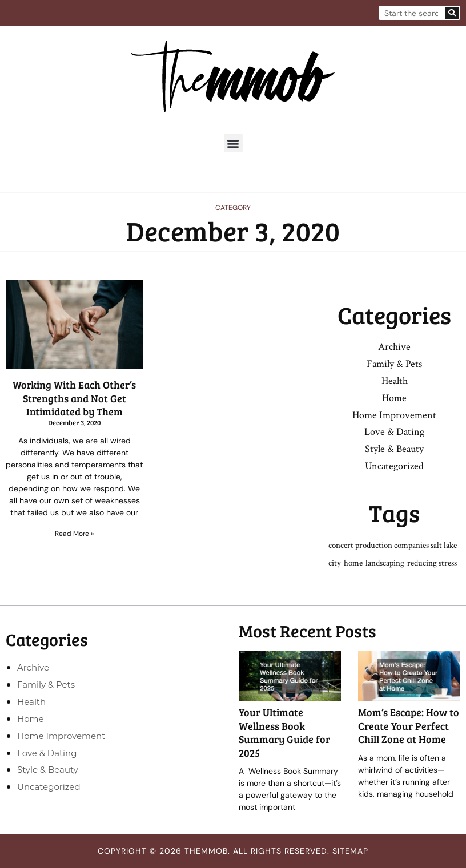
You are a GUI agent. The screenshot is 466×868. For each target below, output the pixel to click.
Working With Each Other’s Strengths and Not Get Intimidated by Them (74, 398)
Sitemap (350, 851)
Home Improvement (394, 415)
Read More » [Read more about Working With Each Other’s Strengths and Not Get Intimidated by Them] (74, 534)
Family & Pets (394, 364)
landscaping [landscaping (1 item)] (385, 563)
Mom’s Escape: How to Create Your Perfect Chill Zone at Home (409, 726)
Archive (394, 347)
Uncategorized (394, 466)
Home (394, 398)
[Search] (452, 13)
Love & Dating (394, 432)
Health (395, 381)
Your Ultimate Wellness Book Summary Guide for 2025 (284, 732)
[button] (233, 143)
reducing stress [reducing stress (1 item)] (432, 563)
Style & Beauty (394, 449)
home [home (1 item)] (353, 563)
